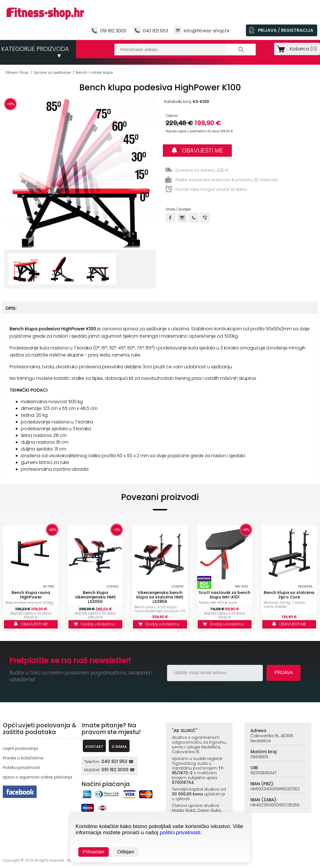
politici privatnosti (180, 832)
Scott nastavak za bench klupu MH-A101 (225, 595)
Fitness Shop (17, 72)
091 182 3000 (113, 31)
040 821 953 (155, 31)
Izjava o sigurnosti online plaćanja (37, 777)
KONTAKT (94, 747)
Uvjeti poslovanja (20, 748)
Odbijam (126, 852)
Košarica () (302, 49)
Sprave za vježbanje (52, 72)
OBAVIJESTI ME (197, 150)
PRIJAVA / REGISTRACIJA (286, 30)
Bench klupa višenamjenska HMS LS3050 (95, 597)
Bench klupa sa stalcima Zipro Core (289, 595)
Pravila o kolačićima (23, 758)
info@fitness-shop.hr (207, 31)
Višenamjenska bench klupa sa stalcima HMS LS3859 (160, 597)
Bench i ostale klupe (94, 72)
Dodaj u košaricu (95, 624)
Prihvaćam (94, 852)
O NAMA (119, 747)
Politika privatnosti (21, 767)
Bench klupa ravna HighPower (31, 595)
